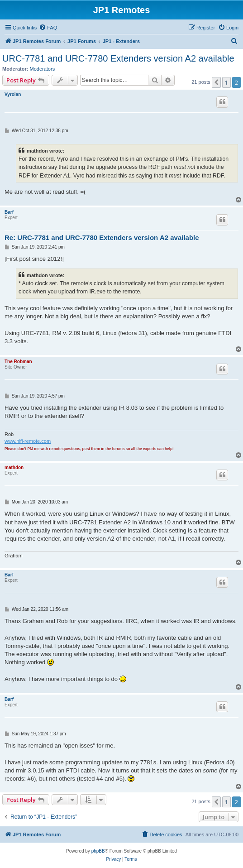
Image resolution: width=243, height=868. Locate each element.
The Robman (18, 362)
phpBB (98, 851)
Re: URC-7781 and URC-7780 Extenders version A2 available (102, 237)
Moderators (43, 69)
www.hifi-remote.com (28, 441)
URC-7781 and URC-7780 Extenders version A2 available (118, 58)
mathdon (14, 468)
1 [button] (226, 82)
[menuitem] (48, 28)
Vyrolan (13, 94)
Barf (9, 212)
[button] (216, 82)
